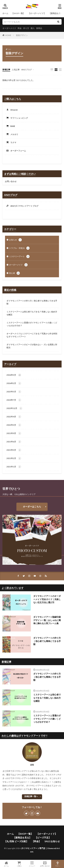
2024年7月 (14, 400)
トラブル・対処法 (19, 248)
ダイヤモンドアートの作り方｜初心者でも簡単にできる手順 (32, 302)
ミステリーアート (19, 256)
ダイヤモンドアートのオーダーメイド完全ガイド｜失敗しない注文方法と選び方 (47, 599)
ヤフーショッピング (18, 118)
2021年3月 (14, 450)
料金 (20, 28)
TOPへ (58, 864)
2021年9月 (14, 433)
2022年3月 (14, 425)
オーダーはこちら (32, 506)
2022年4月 (14, 417)
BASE (12, 126)
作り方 (26, 28)
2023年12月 (14, 408)
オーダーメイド (9, 28)
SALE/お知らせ (52, 841)
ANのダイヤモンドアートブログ (23, 206)
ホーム (5, 13)
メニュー (32, 864)
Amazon (13, 110)
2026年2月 (14, 383)
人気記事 (16, 70)
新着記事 (6, 70)
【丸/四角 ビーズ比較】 (16, 841)
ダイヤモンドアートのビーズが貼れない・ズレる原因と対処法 (32, 346)
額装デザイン (22, 35)
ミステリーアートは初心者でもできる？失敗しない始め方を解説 (32, 313)
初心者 (14, 273)
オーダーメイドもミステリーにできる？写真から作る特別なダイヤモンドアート (32, 335)
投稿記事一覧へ (31, 796)
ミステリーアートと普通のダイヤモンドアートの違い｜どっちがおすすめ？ (32, 324)
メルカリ (13, 134)
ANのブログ (27, 70)
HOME (8, 35)
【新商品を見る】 (22, 838)
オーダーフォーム (17, 151)
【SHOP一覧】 (18, 13)
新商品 (39, 28)
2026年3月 (14, 375)
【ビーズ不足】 (43, 838)
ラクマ (12, 142)
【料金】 (36, 841)
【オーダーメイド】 (37, 13)
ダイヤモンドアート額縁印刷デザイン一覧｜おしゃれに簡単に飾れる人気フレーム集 (47, 620)
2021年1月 (14, 467)
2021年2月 (14, 458)
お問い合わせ (11, 181)
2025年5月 (14, 392)
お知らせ (15, 240)
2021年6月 (14, 442)
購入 (33, 28)
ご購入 (19, 864)
